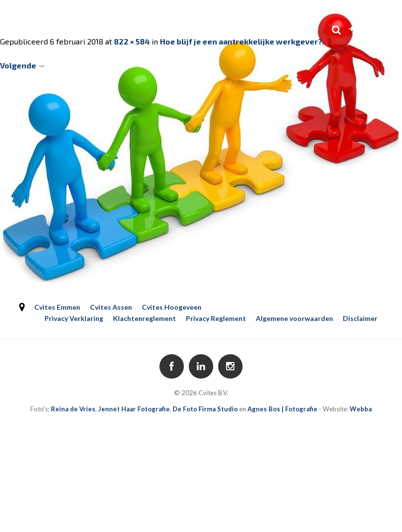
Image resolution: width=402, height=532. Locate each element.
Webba (361, 409)
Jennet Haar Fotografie (134, 409)
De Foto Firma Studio (205, 409)
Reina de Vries (73, 409)
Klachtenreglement (145, 318)
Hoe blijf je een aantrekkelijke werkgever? (241, 41)
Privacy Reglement (216, 318)
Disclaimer (360, 318)
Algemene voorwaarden (294, 318)
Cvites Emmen (57, 307)
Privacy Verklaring (74, 318)
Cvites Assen (111, 307)
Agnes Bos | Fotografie (282, 409)
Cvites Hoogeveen (172, 307)
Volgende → (23, 65)
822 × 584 (132, 41)
